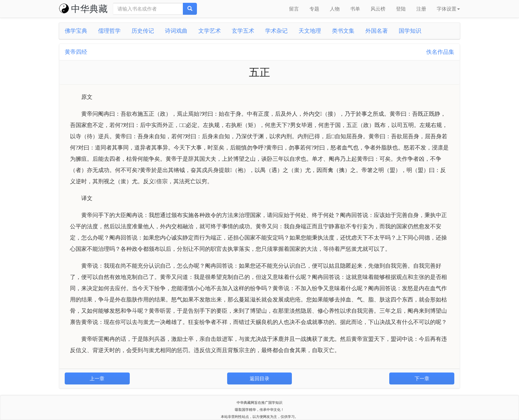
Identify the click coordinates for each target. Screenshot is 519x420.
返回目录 (259, 378)
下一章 (422, 378)
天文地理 (310, 31)
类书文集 (343, 31)
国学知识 (410, 31)
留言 (294, 9)
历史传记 (143, 31)
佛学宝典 (76, 31)
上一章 (97, 378)
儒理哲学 (109, 31)
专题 (314, 9)
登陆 (401, 9)
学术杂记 (276, 31)
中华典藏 (83, 9)
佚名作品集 (440, 52)
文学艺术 (210, 31)
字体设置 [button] (448, 9)
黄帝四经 (76, 52)
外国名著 (377, 31)
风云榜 (378, 9)
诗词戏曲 (176, 31)
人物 (335, 9)
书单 (355, 9)
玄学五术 (243, 31)
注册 (421, 9)
